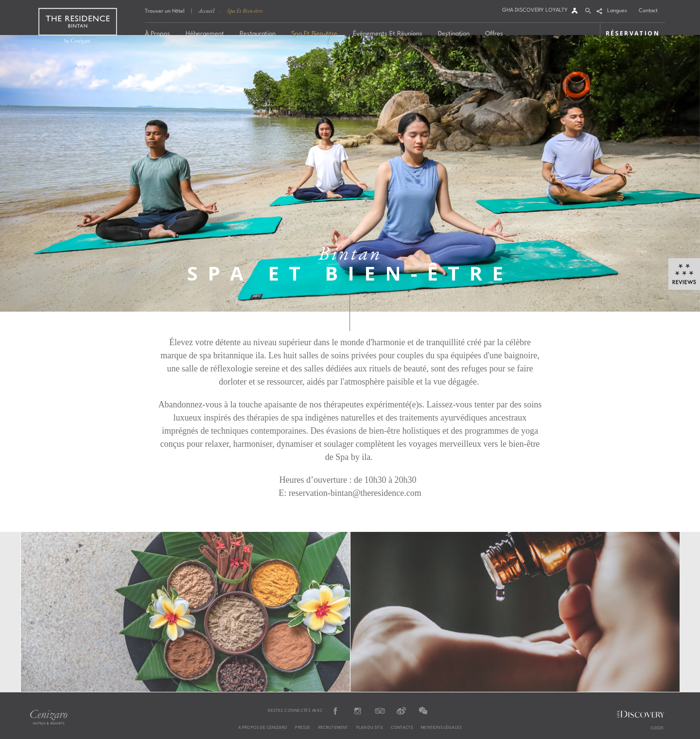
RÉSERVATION (633, 33)
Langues (617, 11)
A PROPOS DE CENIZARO (263, 728)
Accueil (206, 11)
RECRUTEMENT (333, 728)
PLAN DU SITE (370, 728)
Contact (648, 11)
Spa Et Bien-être (245, 11)
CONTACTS (402, 728)
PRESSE (303, 728)
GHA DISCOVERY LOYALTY (535, 10)
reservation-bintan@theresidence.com (355, 493)
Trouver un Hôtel (165, 11)
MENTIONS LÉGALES (441, 728)
